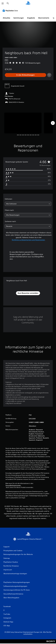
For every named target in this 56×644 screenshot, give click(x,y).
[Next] (53, 123)
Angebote (31, 18)
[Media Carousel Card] (23, 123)
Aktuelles (6, 18)
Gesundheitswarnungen (13, 485)
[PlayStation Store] (11, 11)
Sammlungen (19, 18)
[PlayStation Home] (28, 3)
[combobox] (28, 204)
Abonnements (44, 18)
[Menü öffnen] (3, 3)
